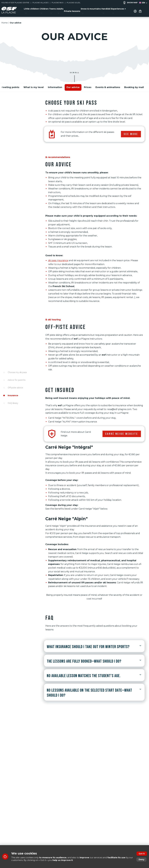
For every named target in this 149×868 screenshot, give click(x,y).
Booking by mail (134, 86)
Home (5, 21)
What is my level (34, 86)
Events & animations (108, 86)
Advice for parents (17, 380)
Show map (130, 3)
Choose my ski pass (17, 372)
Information (55, 86)
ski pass (52, 259)
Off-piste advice (15, 388)
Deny (141, 859)
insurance (63, 259)
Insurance (13, 395)
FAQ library (13, 403)
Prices (88, 86)
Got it (142, 854)
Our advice (73, 86)
